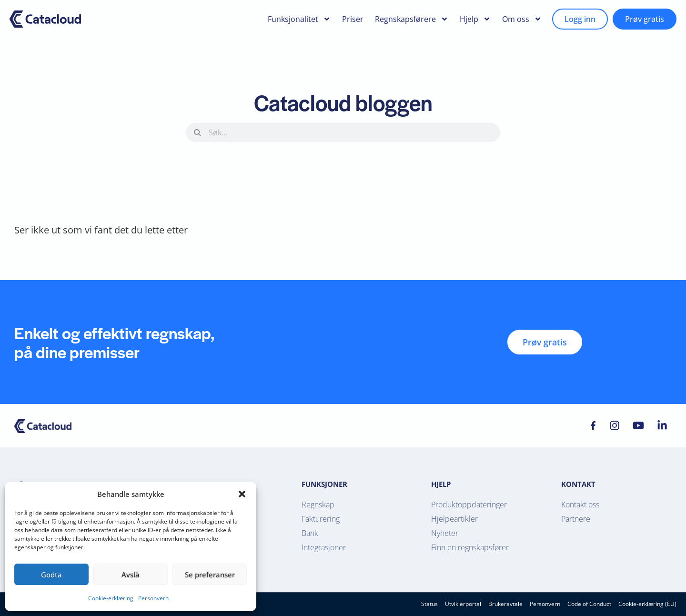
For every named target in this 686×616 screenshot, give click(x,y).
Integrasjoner (324, 547)
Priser (353, 19)
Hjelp (475, 19)
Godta (51, 575)
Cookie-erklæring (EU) (647, 604)
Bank (310, 533)
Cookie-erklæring (111, 598)
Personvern (153, 598)
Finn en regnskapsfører (470, 547)
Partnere (576, 519)
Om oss (522, 19)
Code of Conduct (589, 604)
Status (429, 604)
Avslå (131, 575)
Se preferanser (210, 575)
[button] (242, 494)
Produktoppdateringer (469, 505)
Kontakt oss (580, 505)
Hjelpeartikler (454, 519)
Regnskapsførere (412, 19)
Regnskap (318, 505)
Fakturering (321, 519)
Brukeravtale (505, 604)
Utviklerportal (463, 604)
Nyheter (445, 533)
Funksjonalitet (299, 19)
